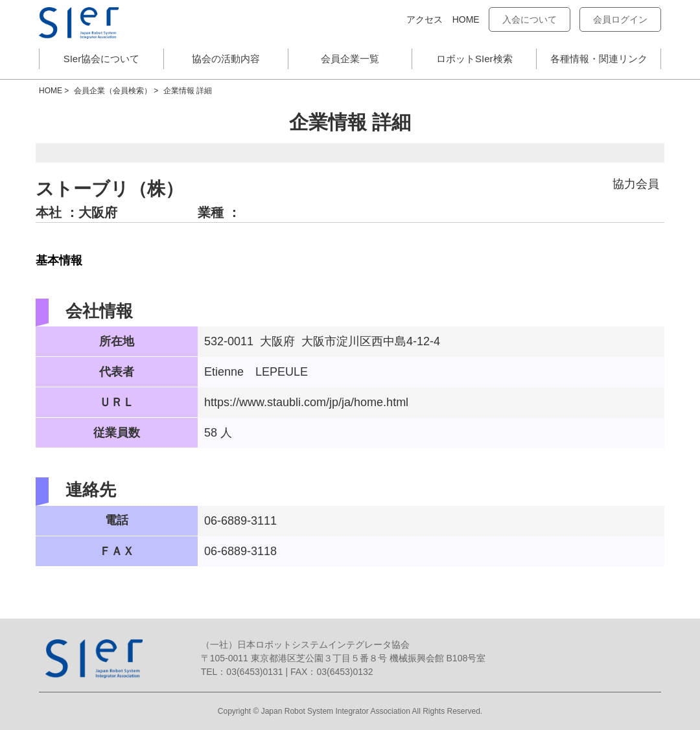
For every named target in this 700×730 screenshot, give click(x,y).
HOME (466, 19)
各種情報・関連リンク (599, 59)
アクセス (425, 19)
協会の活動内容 (226, 59)
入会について (530, 19)
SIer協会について (102, 59)
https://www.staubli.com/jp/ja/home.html (306, 402)
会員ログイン (620, 19)
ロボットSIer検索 (474, 59)
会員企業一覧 (350, 59)
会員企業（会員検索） (113, 91)
